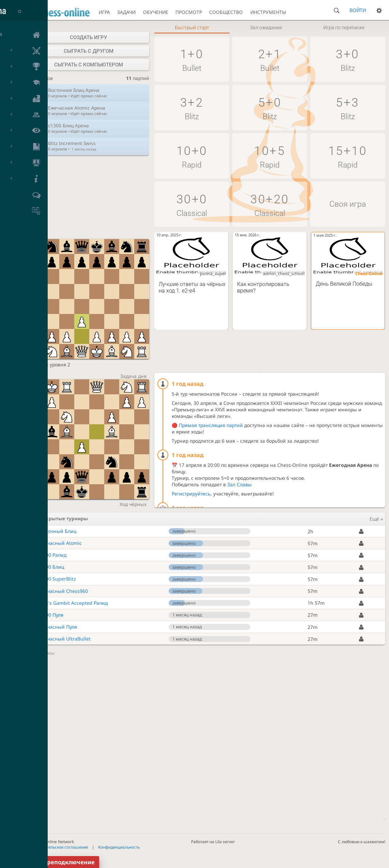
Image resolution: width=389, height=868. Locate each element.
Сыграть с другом (89, 51)
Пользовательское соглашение (58, 847)
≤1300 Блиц (51, 567)
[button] (192, 59)
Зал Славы (239, 484)
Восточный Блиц (57, 531)
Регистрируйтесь (191, 494)
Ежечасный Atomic (60, 543)
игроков (40, 78)
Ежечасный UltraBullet (64, 639)
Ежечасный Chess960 (63, 591)
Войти (358, 10)
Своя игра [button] (348, 204)
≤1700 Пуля (51, 615)
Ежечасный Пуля (57, 627)
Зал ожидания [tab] (266, 28)
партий (138, 78)
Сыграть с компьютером (89, 65)
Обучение (156, 12)
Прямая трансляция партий (211, 425)
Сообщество (226, 12)
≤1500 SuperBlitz (57, 579)
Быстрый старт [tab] (192, 28)
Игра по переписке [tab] (344, 28)
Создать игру (88, 37)
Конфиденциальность (119, 847)
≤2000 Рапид (52, 555)
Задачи (126, 12)
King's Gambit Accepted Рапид (73, 603)
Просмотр (189, 12)
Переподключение (67, 862)
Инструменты (268, 12)
